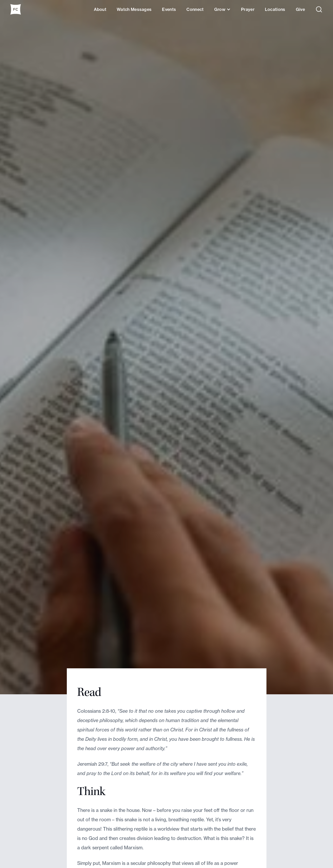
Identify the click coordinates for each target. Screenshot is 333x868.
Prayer (248, 9)
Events (169, 9)
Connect (195, 9)
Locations (275, 9)
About (100, 9)
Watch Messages (134, 9)
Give (300, 9)
